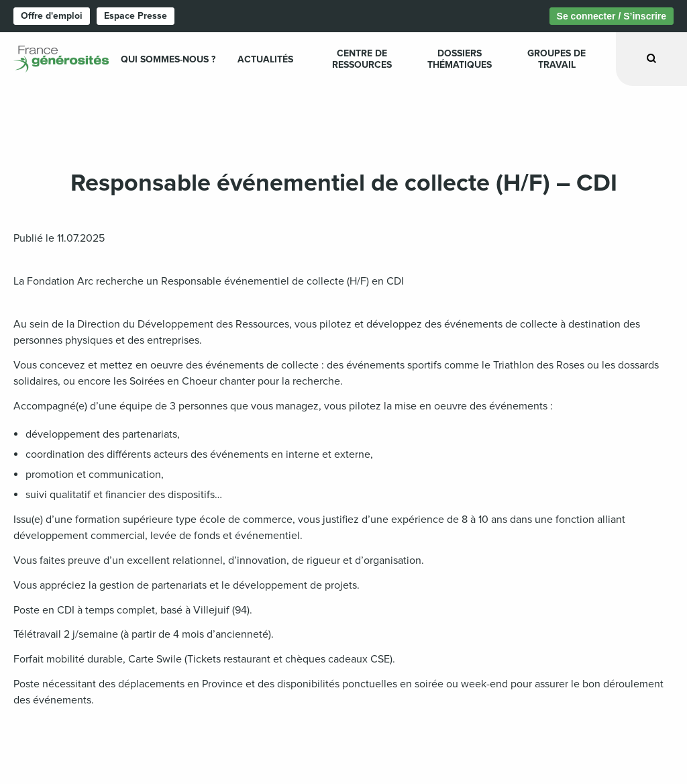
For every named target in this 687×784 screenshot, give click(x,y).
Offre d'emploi (52, 16)
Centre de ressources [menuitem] (362, 59)
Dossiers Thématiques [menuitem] (460, 59)
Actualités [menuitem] (265, 59)
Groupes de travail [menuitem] (557, 59)
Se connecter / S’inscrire (612, 16)
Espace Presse (136, 16)
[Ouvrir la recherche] (651, 59)
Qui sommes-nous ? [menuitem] (168, 59)
